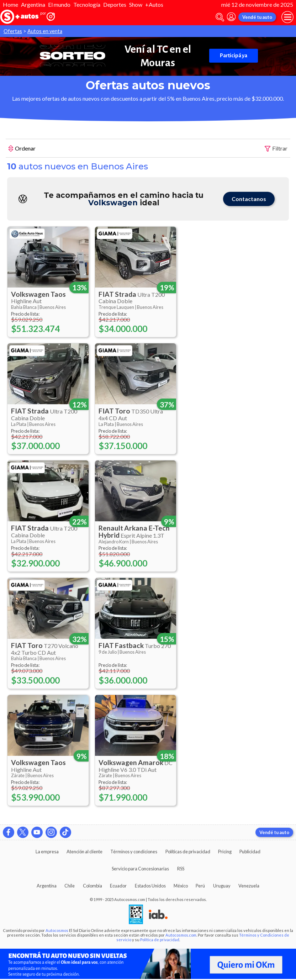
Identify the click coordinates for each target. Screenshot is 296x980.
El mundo (59, 4)
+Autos (154, 4)
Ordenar (22, 149)
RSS (181, 869)
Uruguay (222, 886)
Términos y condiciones (134, 852)
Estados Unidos (150, 886)
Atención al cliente (84, 852)
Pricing (225, 852)
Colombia (92, 886)
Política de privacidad (160, 940)
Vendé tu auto (257, 17)
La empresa (47, 852)
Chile (70, 886)
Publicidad (250, 852)
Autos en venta (45, 31)
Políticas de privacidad (188, 852)
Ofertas (13, 31)
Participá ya (234, 56)
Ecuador (118, 886)
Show (136, 4)
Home (10, 4)
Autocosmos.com (181, 935)
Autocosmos (57, 930)
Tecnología (87, 4)
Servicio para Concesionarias (140, 869)
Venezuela (249, 886)
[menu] (287, 17)
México (181, 886)
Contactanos (249, 199)
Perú (200, 886)
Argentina (33, 4)
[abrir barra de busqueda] (220, 17)
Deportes (115, 4)
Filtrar (276, 149)
